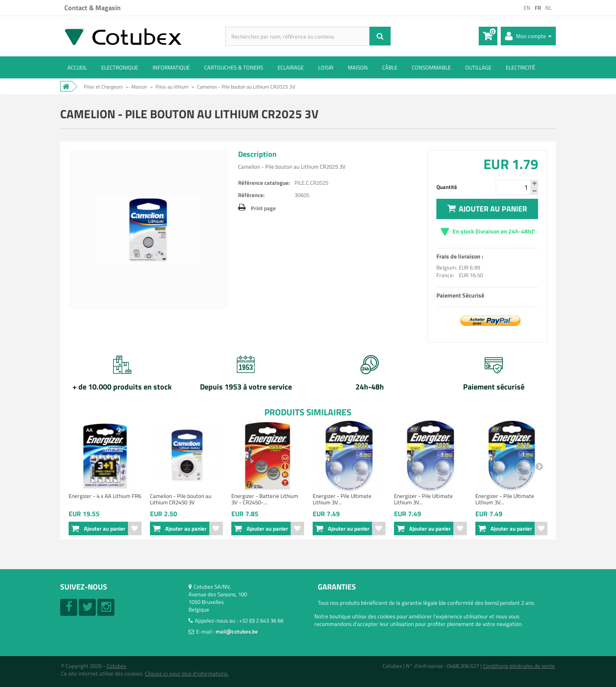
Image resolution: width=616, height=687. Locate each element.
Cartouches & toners (234, 67)
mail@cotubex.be (237, 631)
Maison (358, 67)
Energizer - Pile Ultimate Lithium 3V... (342, 499)
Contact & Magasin (93, 8)
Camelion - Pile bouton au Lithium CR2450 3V (181, 499)
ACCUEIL (77, 67)
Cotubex (117, 666)
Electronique (120, 67)
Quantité (447, 187)
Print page (263, 208)
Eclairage (291, 67)
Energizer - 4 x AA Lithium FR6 (105, 496)
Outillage (478, 67)
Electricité (520, 67)
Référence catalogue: (264, 183)
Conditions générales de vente (519, 666)
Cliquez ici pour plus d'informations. (187, 673)
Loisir (326, 67)
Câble (390, 67)
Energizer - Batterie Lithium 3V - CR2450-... (265, 499)
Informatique (171, 67)
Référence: (251, 195)
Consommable (431, 67)
